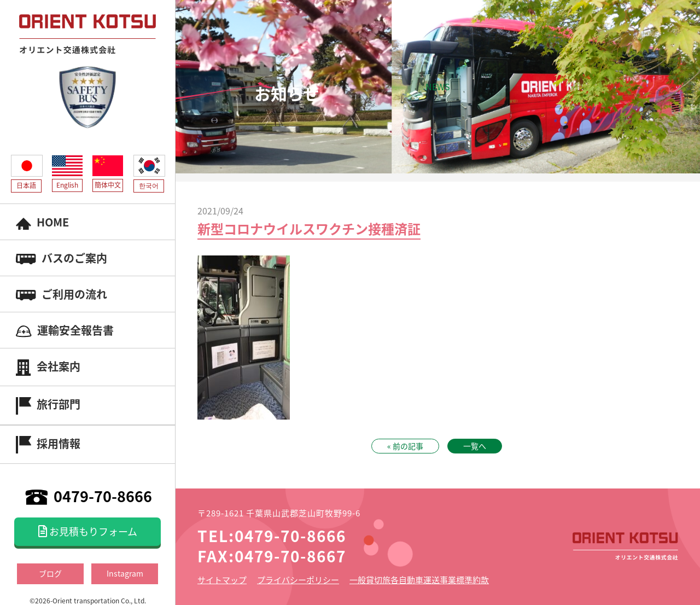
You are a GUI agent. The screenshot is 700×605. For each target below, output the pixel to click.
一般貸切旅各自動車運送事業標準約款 (419, 580)
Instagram (125, 573)
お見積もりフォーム (88, 531)
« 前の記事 (405, 446)
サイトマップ (222, 580)
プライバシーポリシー (298, 580)
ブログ (50, 573)
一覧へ (475, 446)
